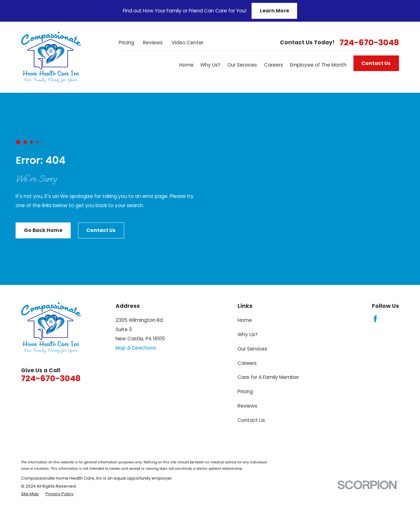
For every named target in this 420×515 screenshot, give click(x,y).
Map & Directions (136, 348)
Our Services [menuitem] (242, 65)
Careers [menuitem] (274, 65)
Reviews (153, 43)
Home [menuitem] (186, 65)
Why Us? (248, 334)
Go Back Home (43, 230)
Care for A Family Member (268, 377)
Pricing (126, 43)
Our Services (252, 349)
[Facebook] (375, 319)
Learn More (274, 11)
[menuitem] (30, 494)
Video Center (188, 43)
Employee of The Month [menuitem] (318, 65)
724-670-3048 (369, 43)
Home (245, 320)
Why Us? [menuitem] (210, 65)
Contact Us (376, 63)
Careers (247, 363)
